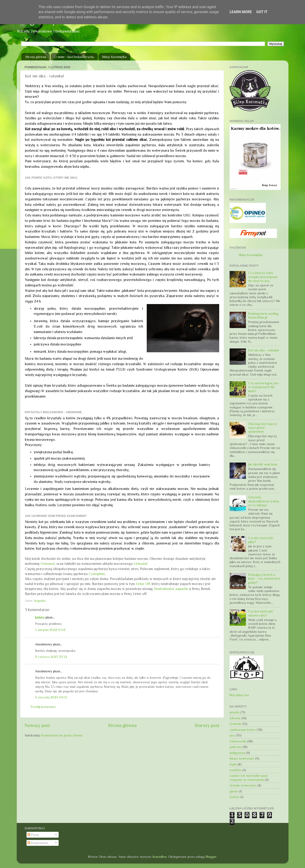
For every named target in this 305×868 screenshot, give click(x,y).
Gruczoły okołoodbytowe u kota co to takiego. (264, 501)
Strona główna (36, 57)
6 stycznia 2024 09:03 (51, 697)
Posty (33, 835)
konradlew (160, 857)
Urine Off (143, 584)
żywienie (235, 724)
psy (232, 735)
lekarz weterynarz (242, 758)
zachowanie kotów (243, 730)
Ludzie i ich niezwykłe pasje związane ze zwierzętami (249, 778)
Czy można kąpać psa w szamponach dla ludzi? (263, 387)
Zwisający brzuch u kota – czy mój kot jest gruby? (264, 579)
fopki (233, 764)
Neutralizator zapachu (171, 589)
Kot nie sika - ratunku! (264, 350)
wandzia (235, 770)
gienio (234, 791)
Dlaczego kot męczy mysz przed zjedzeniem (262, 428)
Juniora (40, 617)
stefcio (234, 797)
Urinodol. (141, 564)
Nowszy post (37, 725)
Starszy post (207, 725)
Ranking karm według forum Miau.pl (263, 315)
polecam (236, 747)
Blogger (211, 857)
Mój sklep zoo (239, 695)
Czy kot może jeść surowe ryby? (261, 613)
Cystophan (97, 574)
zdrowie (235, 718)
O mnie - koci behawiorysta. (74, 57)
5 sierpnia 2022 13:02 (50, 630)
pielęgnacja (237, 753)
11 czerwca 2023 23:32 (51, 657)
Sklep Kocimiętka (114, 57)
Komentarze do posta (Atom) (62, 735)
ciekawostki (238, 741)
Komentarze (38, 843)
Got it (262, 12)
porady (234, 712)
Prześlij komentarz (43, 707)
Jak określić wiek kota (263, 464)
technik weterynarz (243, 785)
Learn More (241, 12)
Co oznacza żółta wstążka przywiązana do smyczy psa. (263, 277)
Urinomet (48, 564)
